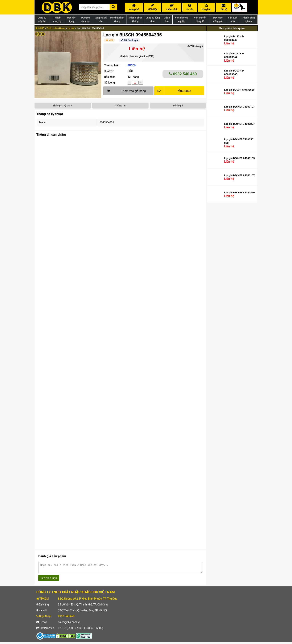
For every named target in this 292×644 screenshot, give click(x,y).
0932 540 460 (183, 74)
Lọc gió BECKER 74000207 (239, 124)
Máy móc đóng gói (218, 20)
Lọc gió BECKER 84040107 (239, 175)
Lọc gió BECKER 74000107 (239, 107)
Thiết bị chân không (135, 20)
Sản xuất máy (233, 20)
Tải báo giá (195, 46)
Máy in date (167, 20)
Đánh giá (178, 106)
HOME (40, 28)
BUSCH (132, 65)
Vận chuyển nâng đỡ (200, 20)
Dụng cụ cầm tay (85, 20)
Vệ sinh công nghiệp (182, 20)
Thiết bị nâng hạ (57, 20)
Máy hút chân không (117, 20)
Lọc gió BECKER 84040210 (239, 193)
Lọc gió (71, 28)
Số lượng (109, 83)
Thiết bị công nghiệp (248, 20)
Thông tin (120, 106)
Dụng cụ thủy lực (42, 20)
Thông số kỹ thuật (63, 106)
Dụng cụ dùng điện (153, 20)
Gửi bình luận (49, 580)
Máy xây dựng (71, 20)
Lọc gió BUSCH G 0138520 (239, 90)
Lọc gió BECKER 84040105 (239, 158)
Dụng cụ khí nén (101, 20)
